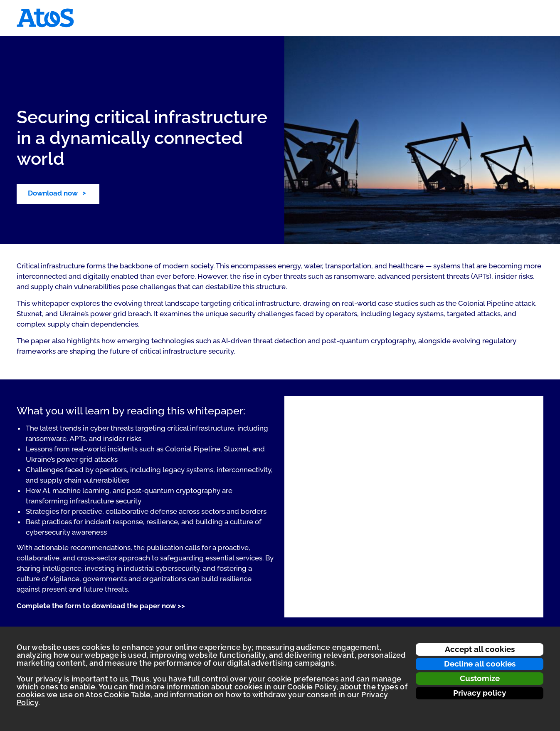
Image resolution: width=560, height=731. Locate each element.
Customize (480, 678)
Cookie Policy (312, 687)
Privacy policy (480, 693)
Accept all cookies (480, 649)
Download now (53, 193)
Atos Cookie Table (118, 695)
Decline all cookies (480, 664)
